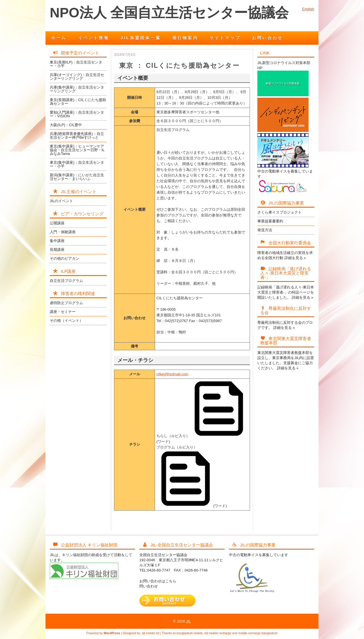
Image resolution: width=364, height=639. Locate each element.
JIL (188, 621)
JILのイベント (61, 201)
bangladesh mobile (190, 633)
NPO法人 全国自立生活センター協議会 (169, 13)
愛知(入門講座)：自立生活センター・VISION (77, 114)
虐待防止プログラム (66, 303)
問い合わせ (149, 586)
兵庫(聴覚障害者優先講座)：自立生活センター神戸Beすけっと (77, 136)
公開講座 (57, 223)
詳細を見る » (295, 258)
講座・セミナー (63, 312)
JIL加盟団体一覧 (141, 38)
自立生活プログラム (66, 281)
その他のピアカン (65, 258)
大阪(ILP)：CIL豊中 (66, 125)
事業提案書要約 (270, 221)
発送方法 (265, 230)
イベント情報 (94, 38)
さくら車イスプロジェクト (280, 212)
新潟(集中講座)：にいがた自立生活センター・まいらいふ (77, 177)
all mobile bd (151, 633)
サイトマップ (225, 38)
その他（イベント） (66, 320)
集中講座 (57, 241)
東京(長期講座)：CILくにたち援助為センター (78, 102)
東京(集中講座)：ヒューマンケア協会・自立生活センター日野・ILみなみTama (77, 150)
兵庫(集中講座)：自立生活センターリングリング (77, 89)
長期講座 (57, 250)
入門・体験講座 (63, 232)
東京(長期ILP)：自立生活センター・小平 (76, 64)
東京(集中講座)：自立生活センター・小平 (77, 164)
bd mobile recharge (218, 633)
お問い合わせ (267, 38)
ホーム (59, 38)
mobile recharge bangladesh (258, 633)
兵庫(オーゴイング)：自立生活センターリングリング (77, 77)
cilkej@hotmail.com (172, 374)
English (308, 9)
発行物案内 (185, 38)
